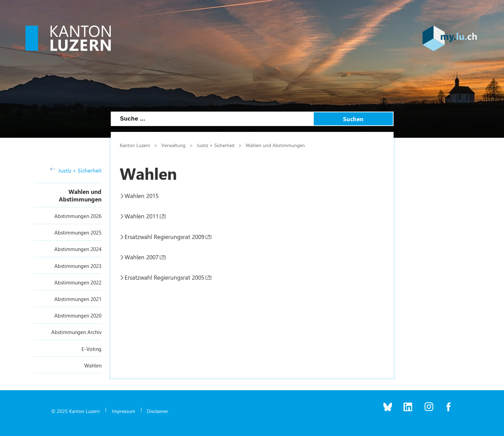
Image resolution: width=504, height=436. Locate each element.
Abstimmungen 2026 (78, 216)
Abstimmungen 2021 (78, 299)
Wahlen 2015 (142, 196)
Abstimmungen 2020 (78, 315)
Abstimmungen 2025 (78, 232)
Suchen (353, 119)
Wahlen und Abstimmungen (80, 195)
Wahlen (93, 365)
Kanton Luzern (135, 145)
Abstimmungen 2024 (78, 249)
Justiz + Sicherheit (76, 170)
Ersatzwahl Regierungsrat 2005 (164, 277)
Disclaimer (158, 411)
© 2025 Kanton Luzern (76, 411)
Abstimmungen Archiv (76, 332)
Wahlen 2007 (142, 257)
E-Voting (92, 349)
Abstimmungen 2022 (78, 282)
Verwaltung (173, 145)
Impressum (124, 411)
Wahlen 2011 (142, 216)
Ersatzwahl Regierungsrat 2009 (164, 237)
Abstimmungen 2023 (78, 266)
